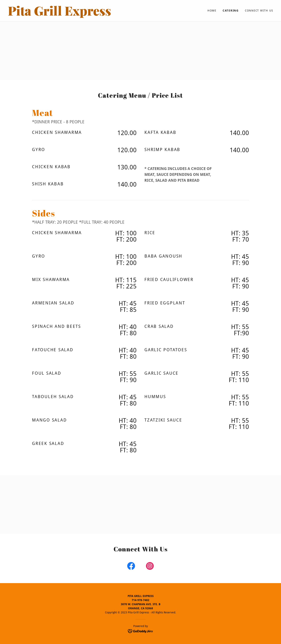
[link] (74, 15)
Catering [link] (231, 11)
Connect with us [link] (259, 11)
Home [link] (212, 11)
